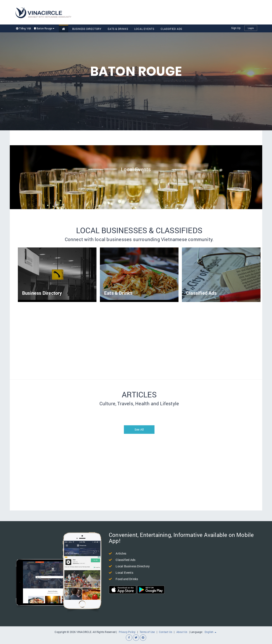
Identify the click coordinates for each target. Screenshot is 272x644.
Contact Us (166, 632)
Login (251, 28)
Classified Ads (171, 29)
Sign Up (236, 28)
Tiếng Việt (23, 28)
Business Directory (87, 29)
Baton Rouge (44, 28)
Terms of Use (147, 632)
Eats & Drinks (118, 29)
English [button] (210, 632)
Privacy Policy (127, 632)
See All (139, 429)
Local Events (144, 29)
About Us (182, 632)
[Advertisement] (180, 12)
